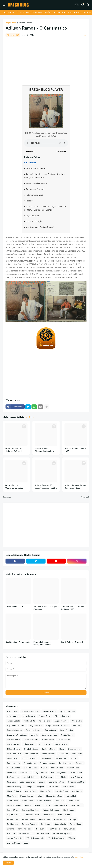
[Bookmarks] (83, 5)
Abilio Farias (12, 711)
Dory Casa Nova (14, 754)
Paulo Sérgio (13, 810)
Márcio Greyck (69, 787)
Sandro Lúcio (60, 824)
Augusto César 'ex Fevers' (57, 726)
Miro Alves (12, 796)
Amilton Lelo (29, 721)
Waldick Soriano (26, 834)
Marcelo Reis (53, 787)
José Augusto (13, 777)
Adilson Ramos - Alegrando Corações (14, 487)
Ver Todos (30, 417)
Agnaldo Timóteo (67, 711)
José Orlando (47, 777)
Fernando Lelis (13, 763)
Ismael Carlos (73, 768)
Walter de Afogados (62, 834)
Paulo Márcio (77, 805)
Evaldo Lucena (61, 758)
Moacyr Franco (27, 796)
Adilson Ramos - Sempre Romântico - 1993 (75, 487)
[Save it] (85, 35)
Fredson (80, 763)
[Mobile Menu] (4, 5)
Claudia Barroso (61, 744)
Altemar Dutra (45, 716)
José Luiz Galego (30, 777)
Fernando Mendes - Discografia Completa (43, 644)
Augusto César (36, 726)
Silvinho (11, 829)
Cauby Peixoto (13, 744)
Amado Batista (13, 721)
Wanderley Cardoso (56, 838)
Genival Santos (14, 768)
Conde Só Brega (31, 749)
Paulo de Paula (61, 805)
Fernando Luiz (30, 763)
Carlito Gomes (67, 735)
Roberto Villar (60, 819)
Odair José (59, 801)
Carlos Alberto (13, 740)
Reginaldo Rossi (14, 815)
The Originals (54, 829)
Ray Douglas (69, 810)
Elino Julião (63, 754)
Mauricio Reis (46, 791)
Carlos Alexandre (31, 740)
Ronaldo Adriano (29, 824)
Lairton (42, 782)
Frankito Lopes (66, 763)
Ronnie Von (46, 824)
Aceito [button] (8, 863)
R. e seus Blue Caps (31, 810)
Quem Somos (23, 12)
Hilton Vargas (57, 768)
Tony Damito (69, 829)
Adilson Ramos (25, 23)
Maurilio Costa (62, 791)
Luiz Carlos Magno (15, 787)
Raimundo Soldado (51, 810)
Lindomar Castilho (76, 782)
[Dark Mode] (77, 5)
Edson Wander (48, 754)
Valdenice (11, 834)
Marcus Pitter (30, 791)
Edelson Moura (31, 754)
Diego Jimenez (74, 749)
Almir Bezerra (29, 716)
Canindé (34, 735)
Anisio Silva (77, 721)
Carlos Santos (64, 740)
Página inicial (11, 23)
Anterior (8, 497)
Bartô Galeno (51, 730)
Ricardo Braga (64, 815)
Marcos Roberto (14, 791)
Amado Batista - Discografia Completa (46, 608)
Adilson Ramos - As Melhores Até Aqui (14, 450)
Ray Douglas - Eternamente (18, 642)
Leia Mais (79, 857)
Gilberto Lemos (31, 768)
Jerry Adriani (25, 773)
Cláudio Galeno (14, 749)
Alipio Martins (13, 716)
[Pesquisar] (88, 5)
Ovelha (47, 805)
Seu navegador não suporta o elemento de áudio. (46, 143)
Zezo (26, 843)
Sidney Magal (75, 824)
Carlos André (48, 740)
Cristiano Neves (49, 749)
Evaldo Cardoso (29, 758)
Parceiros (87, 12)
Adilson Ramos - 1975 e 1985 (75, 450)
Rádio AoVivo (74, 12)
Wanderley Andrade (35, 838)
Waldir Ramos (43, 834)
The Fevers (40, 829)
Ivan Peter (11, 773)
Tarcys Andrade (25, 829)
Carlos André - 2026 (14, 607)
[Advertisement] (46, 60)
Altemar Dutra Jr (62, 716)
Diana (62, 749)
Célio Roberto (29, 744)
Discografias (37, 12)
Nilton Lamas (27, 801)
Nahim (40, 796)
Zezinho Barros (14, 843)
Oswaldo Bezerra (33, 805)
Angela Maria (45, 721)
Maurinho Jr (77, 791)
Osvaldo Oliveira (14, 805)
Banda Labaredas (15, 730)
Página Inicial (8, 12)
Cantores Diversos (49, 735)
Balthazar (76, 726)
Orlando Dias (73, 801)
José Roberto (76, 777)
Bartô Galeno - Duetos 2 (72, 642)
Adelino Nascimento (30, 711)
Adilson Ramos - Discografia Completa (44, 450)
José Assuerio (76, 773)
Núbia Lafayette (44, 801)
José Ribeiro (61, 777)
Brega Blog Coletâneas (17, 735)
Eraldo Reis (77, 754)
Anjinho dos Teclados (16, 726)
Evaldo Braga (13, 758)
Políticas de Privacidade (55, 12)
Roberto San (44, 819)
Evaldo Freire (45, 758)
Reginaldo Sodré (32, 815)
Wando (72, 838)
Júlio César (12, 782)
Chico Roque (45, 744)
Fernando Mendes (48, 763)
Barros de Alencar (33, 730)
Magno (30, 787)
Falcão (74, 758)
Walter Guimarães (15, 838)
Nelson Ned (71, 796)
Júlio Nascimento (28, 782)
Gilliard (44, 768)
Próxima (84, 497)
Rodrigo (73, 819)
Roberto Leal (13, 819)
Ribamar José (49, 815)
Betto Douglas (67, 730)
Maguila (40, 787)
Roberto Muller (29, 819)
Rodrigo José (13, 824)
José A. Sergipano (58, 773)
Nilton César (12, 801)
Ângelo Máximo (61, 721)
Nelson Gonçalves (54, 796)
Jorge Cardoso (40, 773)
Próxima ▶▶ (61, 151)
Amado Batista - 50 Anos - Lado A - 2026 (73, 608)
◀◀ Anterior (31, 151)
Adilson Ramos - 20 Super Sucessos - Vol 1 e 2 (46, 487)
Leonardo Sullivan (57, 782)
